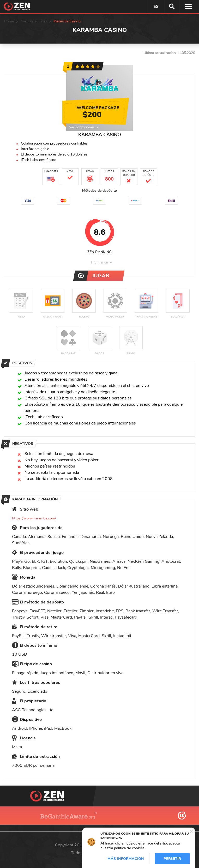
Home (9, 21)
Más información (126, 859)
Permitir (172, 859)
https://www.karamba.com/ (34, 518)
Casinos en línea (34, 21)
